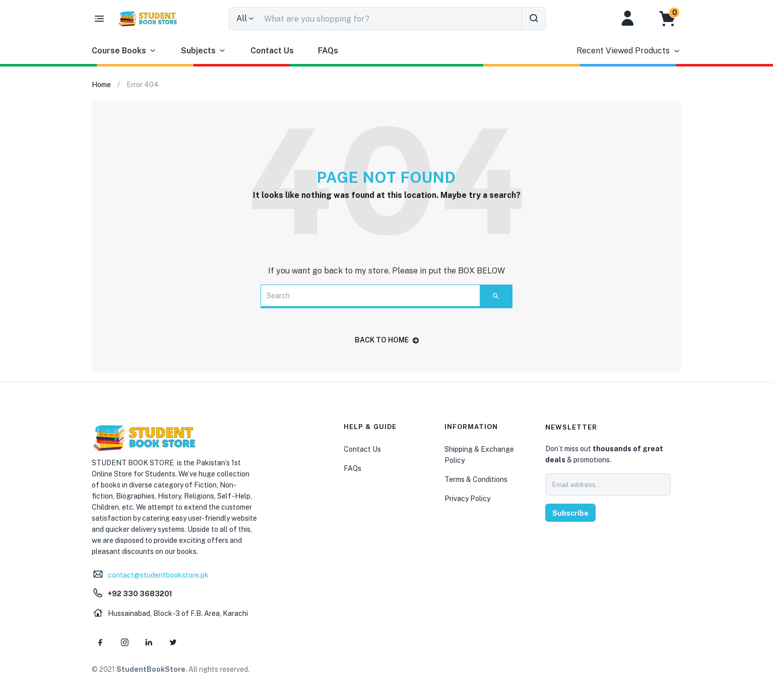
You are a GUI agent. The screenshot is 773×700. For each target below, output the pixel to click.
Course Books (124, 51)
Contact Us (272, 51)
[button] (672, 19)
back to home (387, 340)
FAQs (328, 51)
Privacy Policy (467, 499)
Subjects (204, 51)
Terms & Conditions (476, 479)
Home (101, 85)
